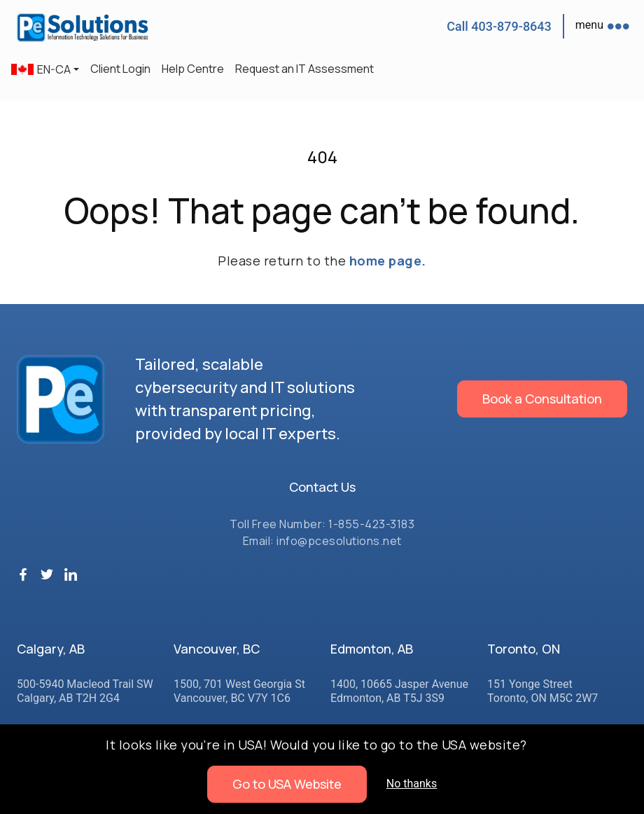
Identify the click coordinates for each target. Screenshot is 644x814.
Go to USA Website (287, 784)
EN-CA (41, 69)
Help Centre (193, 69)
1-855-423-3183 (371, 524)
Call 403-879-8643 (499, 26)
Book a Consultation (542, 399)
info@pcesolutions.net (339, 541)
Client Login (120, 69)
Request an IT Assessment (304, 69)
